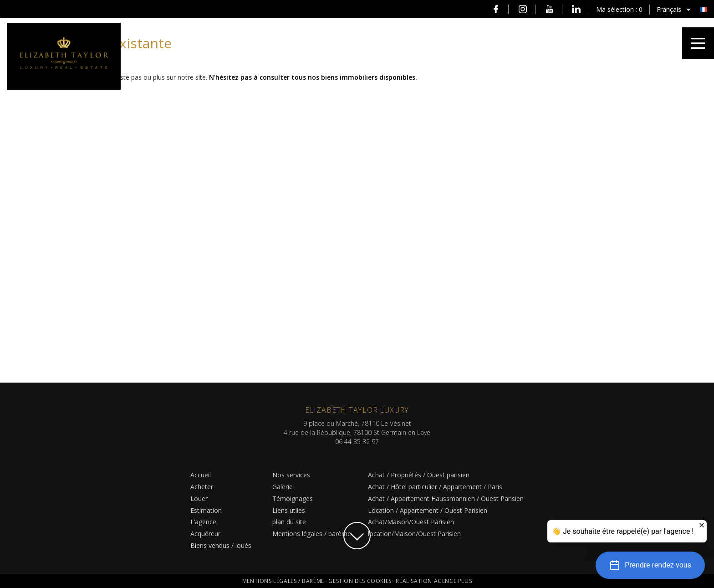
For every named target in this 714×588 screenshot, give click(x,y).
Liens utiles (289, 510)
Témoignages (293, 499)
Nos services (291, 475)
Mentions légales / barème (312, 534)
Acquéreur (205, 534)
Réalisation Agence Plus (434, 581)
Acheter (202, 487)
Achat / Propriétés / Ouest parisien (419, 475)
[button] (650, 565)
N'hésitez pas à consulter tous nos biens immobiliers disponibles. (313, 77)
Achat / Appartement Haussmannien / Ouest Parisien (446, 499)
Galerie (283, 487)
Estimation (206, 510)
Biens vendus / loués (221, 545)
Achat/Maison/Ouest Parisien (411, 522)
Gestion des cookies (361, 581)
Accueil (201, 475)
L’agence (203, 522)
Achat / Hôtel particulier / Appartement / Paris (435, 487)
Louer (199, 499)
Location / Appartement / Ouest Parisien (428, 510)
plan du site (289, 522)
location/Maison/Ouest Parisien (414, 534)
